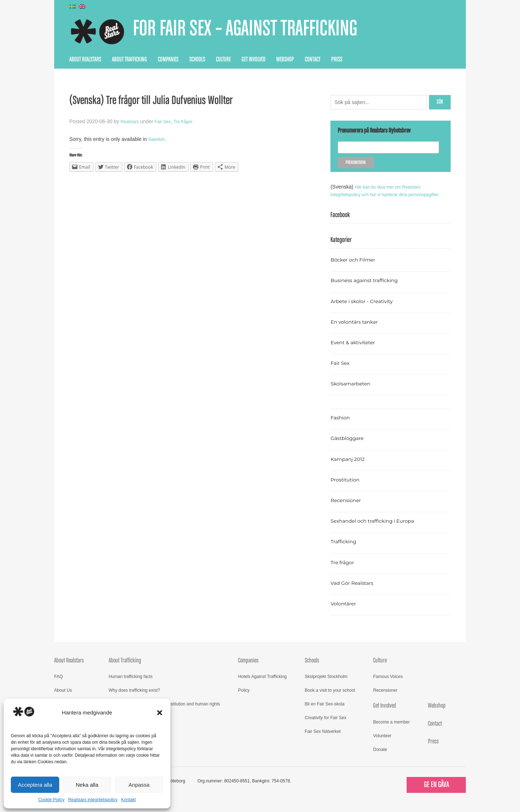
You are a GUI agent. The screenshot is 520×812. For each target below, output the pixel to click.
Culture (223, 60)
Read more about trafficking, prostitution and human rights (164, 712)
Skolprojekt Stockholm (326, 684)
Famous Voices (388, 684)
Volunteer (382, 743)
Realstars (131, 121)
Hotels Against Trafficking (262, 684)
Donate (380, 757)
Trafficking (345, 549)
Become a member (391, 730)
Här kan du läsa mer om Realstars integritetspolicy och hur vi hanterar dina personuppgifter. (381, 194)
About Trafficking (129, 60)
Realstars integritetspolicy (93, 800)
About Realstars (85, 60)
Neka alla (87, 785)
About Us (63, 698)
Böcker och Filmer (356, 267)
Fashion (342, 425)
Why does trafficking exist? (135, 698)
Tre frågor (190, 121)
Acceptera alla (35, 785)
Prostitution (347, 487)
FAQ (58, 684)
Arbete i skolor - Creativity (367, 309)
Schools (197, 60)
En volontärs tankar (358, 329)
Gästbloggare (350, 446)
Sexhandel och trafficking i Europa (379, 528)
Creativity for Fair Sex (326, 725)
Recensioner (348, 508)
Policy (244, 698)
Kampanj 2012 (350, 467)
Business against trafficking (370, 288)
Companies (168, 60)
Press (337, 60)
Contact (313, 60)
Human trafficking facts (131, 684)
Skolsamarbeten (354, 391)
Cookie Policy (51, 800)
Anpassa (139, 785)
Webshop (285, 60)
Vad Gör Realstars (355, 590)
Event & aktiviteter (356, 350)
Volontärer (345, 611)
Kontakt (128, 800)
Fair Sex (167, 121)
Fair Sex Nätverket (323, 739)
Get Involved (253, 60)
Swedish (158, 139)
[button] (160, 713)
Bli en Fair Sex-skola (325, 712)
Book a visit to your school (330, 698)
